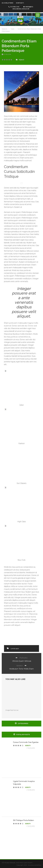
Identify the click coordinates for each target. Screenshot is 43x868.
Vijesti (12, 29)
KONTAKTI (20, 3)
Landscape (15, 648)
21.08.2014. (8, 54)
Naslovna (5, 29)
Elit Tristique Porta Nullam (24, 820)
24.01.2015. (31, 748)
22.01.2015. (31, 826)
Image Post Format (12, 710)
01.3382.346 (14, 7)
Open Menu (38, 15)
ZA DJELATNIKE (8, 3)
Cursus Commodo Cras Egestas (26, 742)
